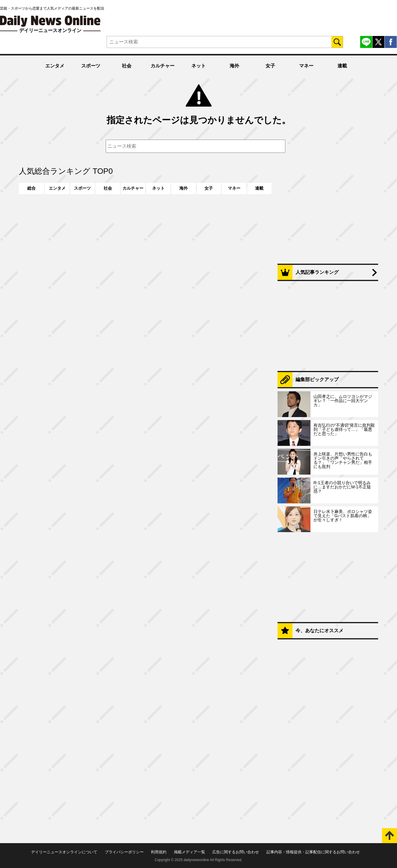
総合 (31, 188)
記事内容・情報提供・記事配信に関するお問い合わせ (313, 852)
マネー (306, 66)
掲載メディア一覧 (190, 852)
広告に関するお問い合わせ (236, 852)
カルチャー (163, 66)
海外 (234, 66)
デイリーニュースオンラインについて (64, 852)
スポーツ (91, 66)
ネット (198, 66)
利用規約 (159, 852)
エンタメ (55, 66)
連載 (342, 66)
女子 (270, 66)
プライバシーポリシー (124, 852)
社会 (127, 66)
